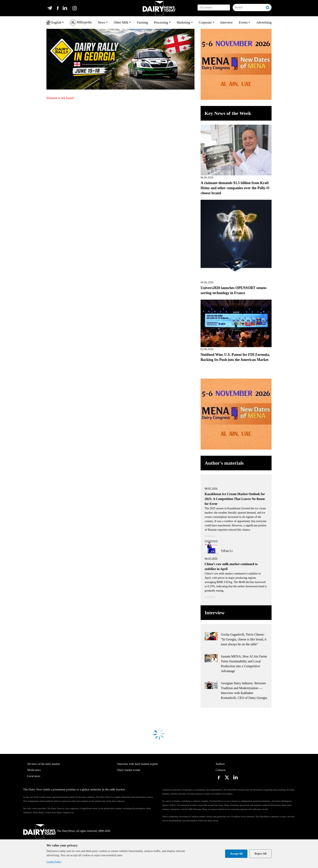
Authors (220, 764)
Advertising (264, 22)
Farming (142, 22)
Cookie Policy (54, 862)
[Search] (248, 8)
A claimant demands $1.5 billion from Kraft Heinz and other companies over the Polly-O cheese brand (235, 188)
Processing (161, 22)
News (101, 22)
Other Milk (121, 22)
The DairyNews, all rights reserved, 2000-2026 (67, 831)
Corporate (205, 22)
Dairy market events (129, 770)
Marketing (183, 22)
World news (34, 770)
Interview (226, 22)
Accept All (236, 854)
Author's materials (224, 463)
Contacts (221, 770)
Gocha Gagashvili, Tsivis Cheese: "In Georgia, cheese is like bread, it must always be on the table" (244, 639)
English (54, 23)
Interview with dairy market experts (138, 764)
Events (243, 22)
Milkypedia (81, 23)
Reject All (261, 854)
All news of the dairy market (44, 764)
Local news (34, 776)
